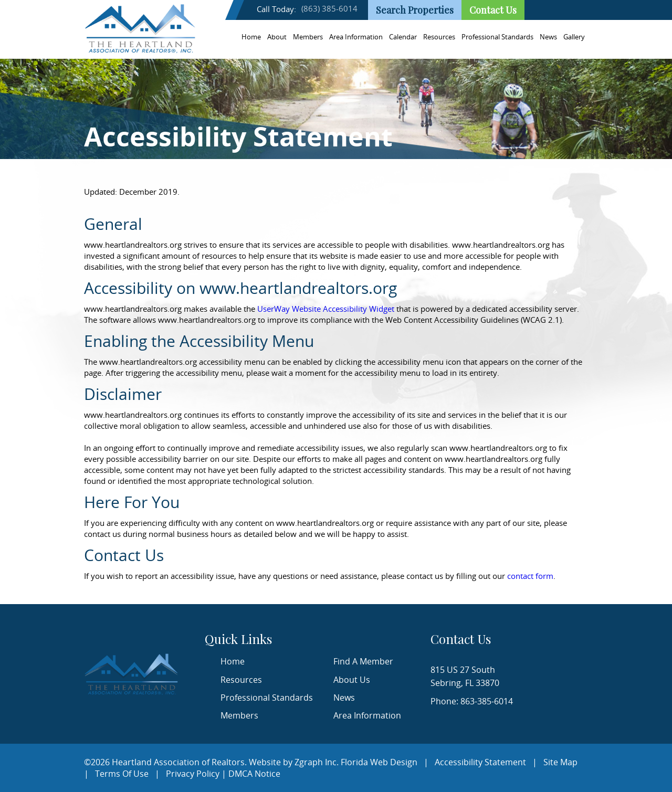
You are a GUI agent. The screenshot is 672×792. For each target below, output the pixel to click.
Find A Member (363, 661)
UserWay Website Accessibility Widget (326, 309)
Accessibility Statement (480, 762)
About (277, 37)
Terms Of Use (122, 774)
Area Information (356, 37)
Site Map (560, 762)
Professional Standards (497, 37)
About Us (352, 680)
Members (308, 37)
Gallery (574, 37)
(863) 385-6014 (329, 8)
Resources (439, 37)
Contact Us (493, 10)
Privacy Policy (193, 774)
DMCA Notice (254, 774)
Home (251, 37)
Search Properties (415, 10)
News (548, 37)
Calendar (403, 37)
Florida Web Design (379, 762)
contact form (530, 576)
